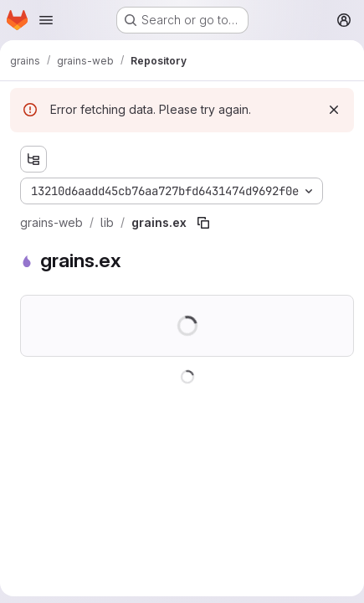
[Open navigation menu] (46, 20)
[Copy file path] (203, 223)
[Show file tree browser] (33, 159)
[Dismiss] (334, 110)
